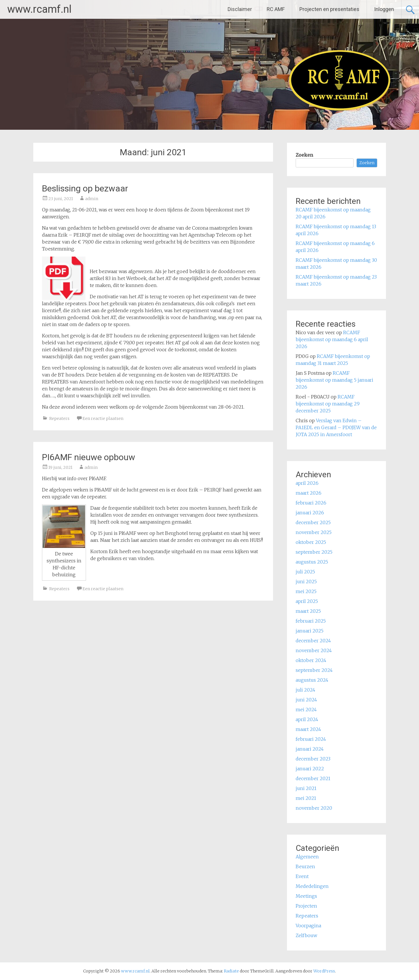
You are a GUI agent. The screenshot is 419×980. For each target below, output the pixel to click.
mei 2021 (306, 798)
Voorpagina (308, 926)
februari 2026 (311, 503)
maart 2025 (308, 611)
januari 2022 (310, 769)
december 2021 (313, 778)
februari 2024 (311, 739)
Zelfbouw (306, 935)
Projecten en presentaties (329, 9)
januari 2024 (310, 749)
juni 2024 (306, 700)
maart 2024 (308, 729)
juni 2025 (306, 582)
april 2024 (307, 719)
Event (302, 876)
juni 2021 (306, 788)
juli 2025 (305, 572)
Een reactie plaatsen (103, 418)
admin (92, 199)
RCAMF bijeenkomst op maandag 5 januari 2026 (334, 380)
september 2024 (314, 670)
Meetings (306, 896)
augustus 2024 (312, 680)
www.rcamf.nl (39, 9)
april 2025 (307, 601)
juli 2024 (305, 690)
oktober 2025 (311, 542)
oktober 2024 (311, 660)
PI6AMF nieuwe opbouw (89, 457)
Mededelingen (312, 886)
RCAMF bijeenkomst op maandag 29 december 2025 (328, 404)
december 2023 (313, 759)
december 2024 (313, 641)
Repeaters (59, 418)
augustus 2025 (312, 562)
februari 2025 (311, 621)
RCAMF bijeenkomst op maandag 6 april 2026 (332, 339)
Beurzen (305, 866)
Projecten (306, 906)
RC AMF (276, 9)
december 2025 (313, 522)
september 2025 (314, 552)
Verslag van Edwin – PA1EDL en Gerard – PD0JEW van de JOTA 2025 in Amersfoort (336, 427)
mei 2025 (306, 591)
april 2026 (307, 483)
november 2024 (314, 650)
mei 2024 (306, 710)
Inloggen (384, 9)
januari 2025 (310, 631)
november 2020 (314, 808)
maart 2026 (309, 493)
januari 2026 (310, 513)
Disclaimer (240, 9)
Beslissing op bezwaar (85, 188)
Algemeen (307, 857)
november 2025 (314, 532)
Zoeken (304, 155)
